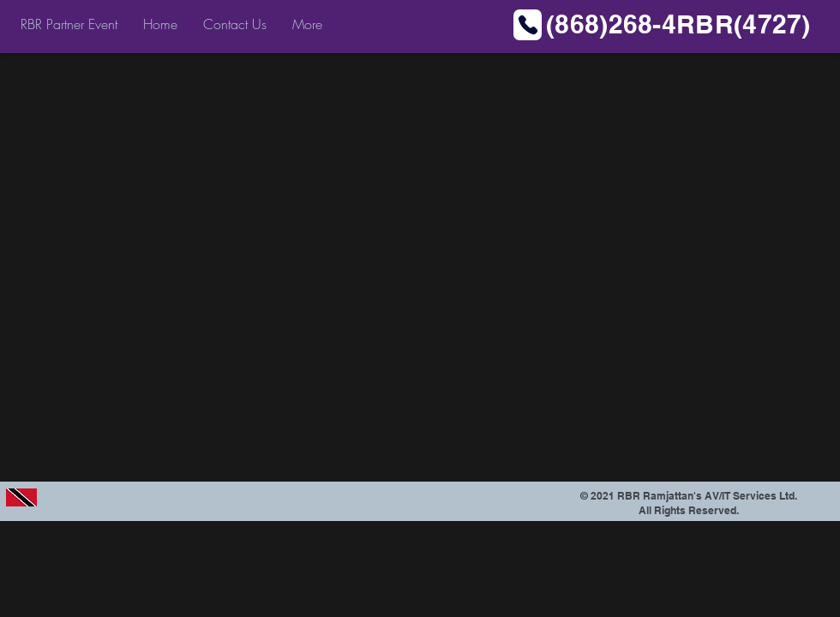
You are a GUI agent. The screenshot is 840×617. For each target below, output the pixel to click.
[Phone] (528, 25)
